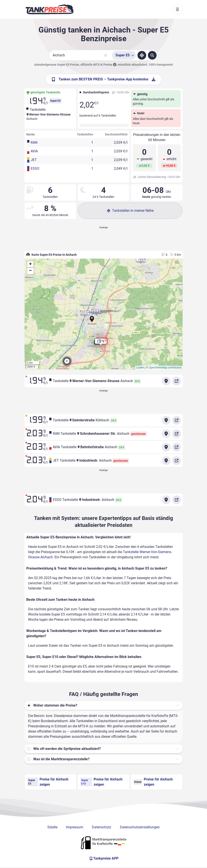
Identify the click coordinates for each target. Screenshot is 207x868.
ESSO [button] (35, 169)
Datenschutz (102, 827)
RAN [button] (34, 142)
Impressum (75, 827)
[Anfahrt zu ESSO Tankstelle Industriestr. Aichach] (166, 500)
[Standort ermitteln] (142, 55)
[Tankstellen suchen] (152, 55)
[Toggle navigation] (177, 9)
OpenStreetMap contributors (165, 368)
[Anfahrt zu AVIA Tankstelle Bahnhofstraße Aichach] (166, 447)
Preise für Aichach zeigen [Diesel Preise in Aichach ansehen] (153, 782)
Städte (52, 827)
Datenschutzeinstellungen (140, 827)
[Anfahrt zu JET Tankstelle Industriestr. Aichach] (166, 461)
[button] (92, 320)
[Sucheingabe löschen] (106, 55)
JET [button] (34, 160)
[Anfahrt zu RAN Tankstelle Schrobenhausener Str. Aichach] (166, 434)
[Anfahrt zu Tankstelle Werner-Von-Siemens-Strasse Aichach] (166, 381)
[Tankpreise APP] (104, 858)
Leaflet (140, 368)
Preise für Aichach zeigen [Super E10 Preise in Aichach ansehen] (101, 782)
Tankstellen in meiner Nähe (130, 211)
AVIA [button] (34, 151)
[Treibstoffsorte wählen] (124, 55)
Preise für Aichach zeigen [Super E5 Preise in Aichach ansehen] (48, 782)
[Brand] (50, 9)
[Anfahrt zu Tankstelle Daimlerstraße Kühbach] (166, 420)
